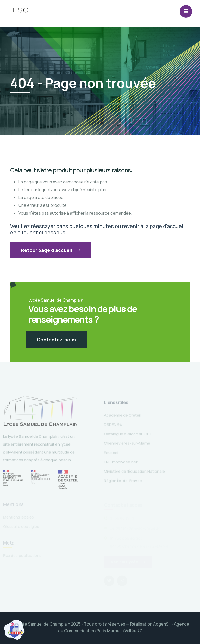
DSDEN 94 (113, 426)
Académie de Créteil (122, 417)
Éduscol (111, 454)
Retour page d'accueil (51, 250)
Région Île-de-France (123, 482)
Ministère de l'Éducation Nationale (134, 473)
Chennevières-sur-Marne (127, 445)
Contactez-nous (56, 340)
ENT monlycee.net (121, 463)
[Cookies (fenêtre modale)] (14, 630)
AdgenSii (162, 624)
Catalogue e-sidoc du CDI (127, 435)
